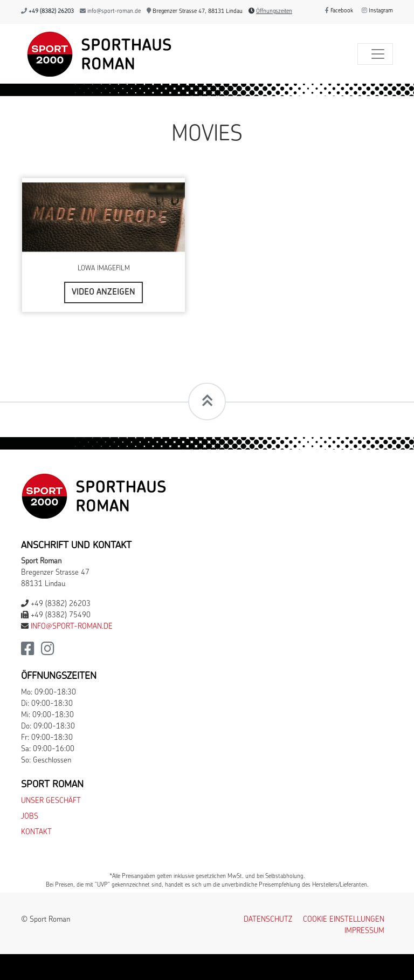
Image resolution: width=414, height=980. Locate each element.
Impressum (364, 931)
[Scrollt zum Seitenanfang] (207, 401)
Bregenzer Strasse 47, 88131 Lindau (195, 12)
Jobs (30, 817)
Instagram (377, 11)
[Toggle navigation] (375, 54)
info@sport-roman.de (114, 12)
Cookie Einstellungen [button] (344, 920)
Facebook (339, 11)
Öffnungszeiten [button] (274, 12)
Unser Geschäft (51, 801)
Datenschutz (268, 920)
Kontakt (36, 832)
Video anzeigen (103, 292)
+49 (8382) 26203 (51, 12)
